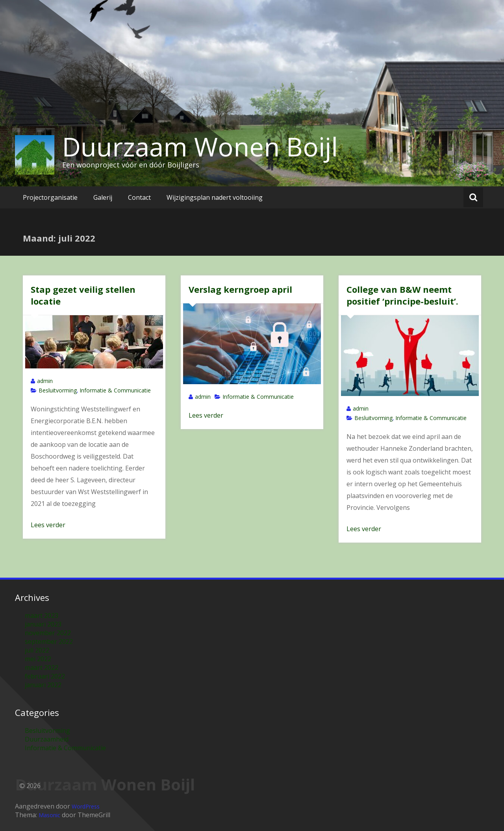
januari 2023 (43, 624)
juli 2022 (37, 650)
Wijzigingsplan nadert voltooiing (215, 197)
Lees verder (48, 525)
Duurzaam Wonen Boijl (200, 147)
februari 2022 (45, 676)
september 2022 (49, 641)
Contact (139, 197)
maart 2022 (42, 667)
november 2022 (48, 633)
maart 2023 (42, 615)
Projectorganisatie (50, 197)
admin (45, 381)
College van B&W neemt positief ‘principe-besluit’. (402, 295)
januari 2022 (43, 685)
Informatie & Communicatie (115, 390)
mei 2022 (38, 659)
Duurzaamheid (47, 739)
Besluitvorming (58, 390)
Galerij (103, 197)
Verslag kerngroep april (240, 289)
